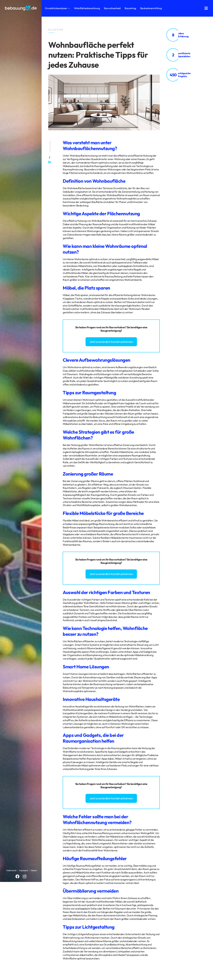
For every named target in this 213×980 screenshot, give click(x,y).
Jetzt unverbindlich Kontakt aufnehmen (111, 342)
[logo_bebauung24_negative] (21, 7)
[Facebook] (50, 158)
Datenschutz (11, 870)
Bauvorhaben (117, 327)
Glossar (34, 870)
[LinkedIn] (50, 162)
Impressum (24, 870)
